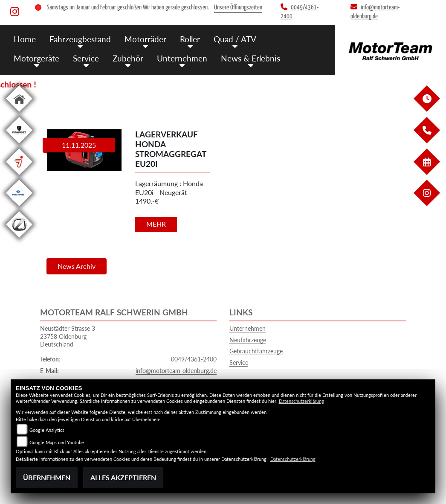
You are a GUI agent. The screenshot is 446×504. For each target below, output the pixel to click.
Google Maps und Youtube (57, 442)
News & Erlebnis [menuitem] (251, 58)
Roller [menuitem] (190, 39)
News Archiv (77, 266)
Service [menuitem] (86, 58)
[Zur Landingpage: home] (19, 113)
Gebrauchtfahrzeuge (256, 351)
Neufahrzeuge (248, 340)
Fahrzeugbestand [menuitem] (80, 39)
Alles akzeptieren (123, 477)
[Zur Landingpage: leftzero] (19, 239)
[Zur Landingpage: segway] (19, 176)
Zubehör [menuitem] (128, 58)
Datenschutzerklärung (301, 401)
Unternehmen (248, 328)
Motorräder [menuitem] (145, 39)
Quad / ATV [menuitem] (235, 39)
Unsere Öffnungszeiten (238, 7)
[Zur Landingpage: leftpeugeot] (19, 145)
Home (25, 39)
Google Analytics (47, 430)
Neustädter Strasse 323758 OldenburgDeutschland (68, 336)
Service (239, 363)
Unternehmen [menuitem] (182, 58)
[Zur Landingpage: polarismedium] (19, 208)
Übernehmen (47, 477)
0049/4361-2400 (194, 359)
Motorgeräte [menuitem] (36, 58)
